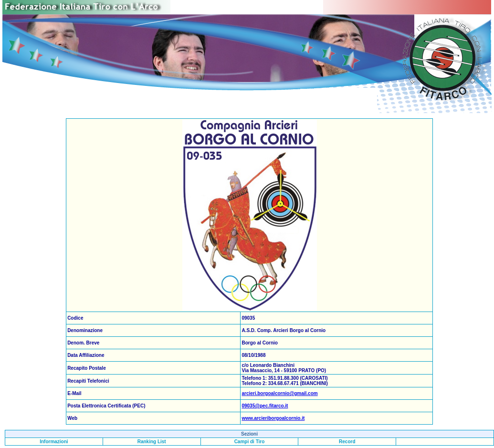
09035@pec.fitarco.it (265, 406)
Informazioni (54, 442)
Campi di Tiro (250, 442)
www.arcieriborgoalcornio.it (273, 418)
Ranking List (152, 442)
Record (347, 442)
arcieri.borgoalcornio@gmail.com (279, 393)
